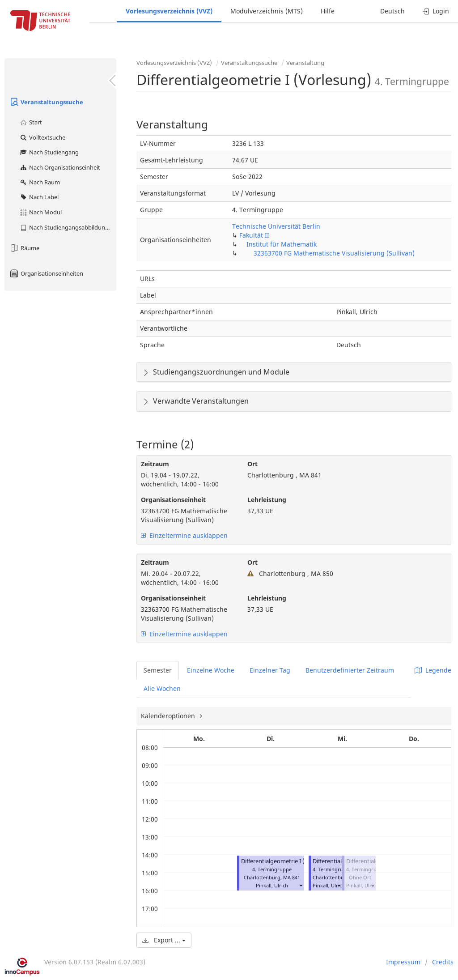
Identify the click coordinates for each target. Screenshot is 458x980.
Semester (158, 670)
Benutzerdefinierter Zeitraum (350, 670)
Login (436, 11)
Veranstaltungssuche (46, 102)
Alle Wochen (162, 688)
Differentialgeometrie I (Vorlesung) (288, 861)
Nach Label (39, 197)
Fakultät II (254, 235)
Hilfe (328, 11)
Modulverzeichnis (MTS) (267, 11)
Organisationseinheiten (46, 273)
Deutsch (392, 11)
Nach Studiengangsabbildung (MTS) (68, 227)
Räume (24, 248)
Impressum (403, 962)
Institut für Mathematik (282, 244)
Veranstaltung (305, 63)
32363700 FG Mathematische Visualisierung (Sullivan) (334, 253)
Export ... (164, 940)
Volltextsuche (42, 137)
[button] (301, 885)
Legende (433, 670)
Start (31, 122)
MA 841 (292, 877)
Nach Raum (40, 182)
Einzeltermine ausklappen (184, 535)
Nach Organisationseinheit (60, 167)
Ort (252, 464)
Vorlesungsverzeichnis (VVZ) (169, 11)
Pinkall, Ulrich (272, 885)
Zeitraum (155, 464)
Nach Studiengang (49, 152)
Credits (443, 962)
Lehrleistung (267, 500)
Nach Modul (40, 212)
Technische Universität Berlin (276, 226)
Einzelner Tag (270, 670)
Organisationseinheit (173, 500)
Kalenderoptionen (169, 716)
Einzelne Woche (211, 670)
